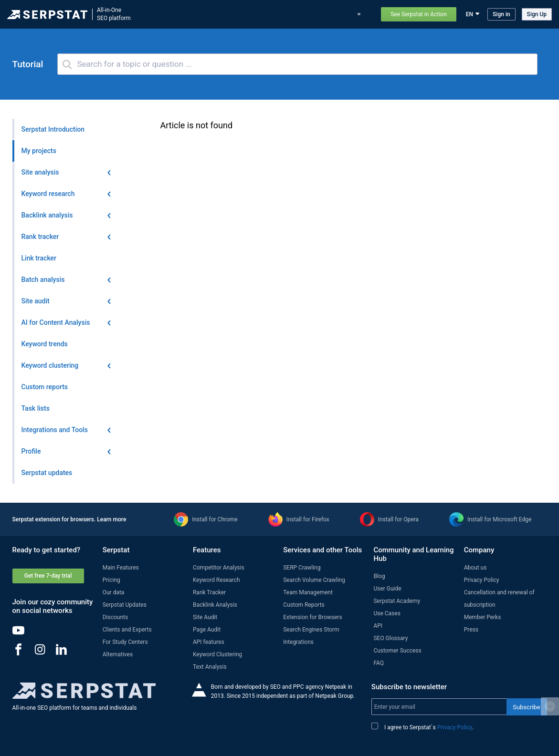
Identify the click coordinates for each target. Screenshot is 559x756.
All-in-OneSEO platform (114, 14)
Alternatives (118, 654)
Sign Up (537, 14)
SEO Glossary (390, 638)
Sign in (501, 14)
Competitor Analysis (219, 568)
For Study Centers (125, 642)
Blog (314, 14)
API (378, 626)
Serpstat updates (277, 14)
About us (475, 568)
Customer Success (397, 651)
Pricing (338, 14)
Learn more (111, 519)
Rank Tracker (209, 592)
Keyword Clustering (217, 654)
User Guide (387, 589)
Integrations (298, 642)
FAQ (379, 663)
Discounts (115, 617)
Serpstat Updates (125, 605)
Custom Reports (304, 605)
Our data (114, 592)
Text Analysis (210, 667)
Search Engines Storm (311, 630)
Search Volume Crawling (314, 580)
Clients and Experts (127, 630)
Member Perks (483, 617)
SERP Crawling (302, 568)
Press (471, 630)
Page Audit (207, 630)
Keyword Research (216, 580)
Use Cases (387, 613)
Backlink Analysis (215, 605)
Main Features (121, 568)
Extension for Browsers (312, 617)
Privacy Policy (482, 580)
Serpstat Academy (397, 601)
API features (209, 642)
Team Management (308, 592)
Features (196, 14)
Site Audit (205, 617)
